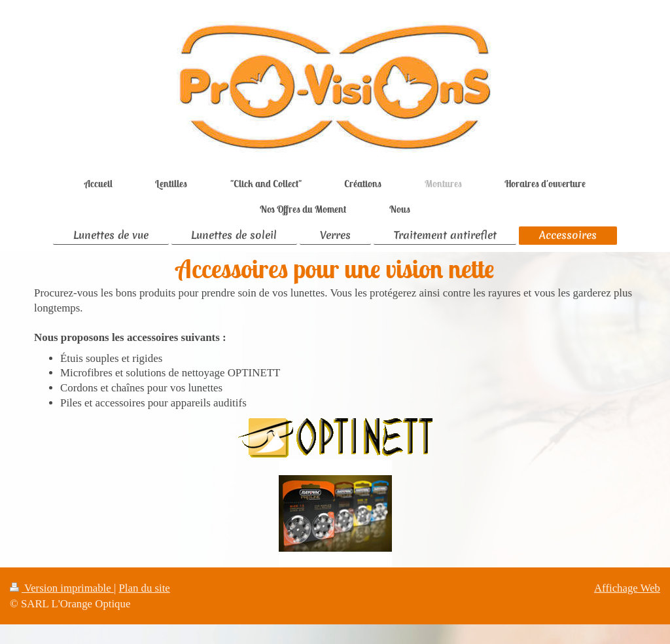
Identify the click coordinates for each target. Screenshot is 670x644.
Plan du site (145, 588)
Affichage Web (627, 588)
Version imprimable (62, 588)
